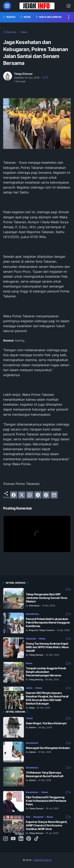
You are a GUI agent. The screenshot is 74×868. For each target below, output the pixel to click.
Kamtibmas (32, 614)
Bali (28, 817)
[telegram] (38, 495)
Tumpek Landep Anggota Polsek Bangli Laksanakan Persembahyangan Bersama (46, 672)
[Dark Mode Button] (68, 6)
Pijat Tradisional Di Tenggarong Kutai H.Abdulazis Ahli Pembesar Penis (46, 801)
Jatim (29, 688)
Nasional (31, 639)
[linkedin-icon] (21, 839)
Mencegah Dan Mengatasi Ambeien (48, 748)
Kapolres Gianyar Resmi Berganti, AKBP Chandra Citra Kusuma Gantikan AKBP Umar (47, 825)
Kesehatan (32, 743)
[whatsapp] (30, 495)
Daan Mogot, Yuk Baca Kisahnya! (46, 723)
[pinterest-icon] (29, 839)
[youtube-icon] (13, 839)
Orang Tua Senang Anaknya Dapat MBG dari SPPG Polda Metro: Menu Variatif (47, 647)
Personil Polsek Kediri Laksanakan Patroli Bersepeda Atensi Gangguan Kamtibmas (48, 622)
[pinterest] (46, 495)
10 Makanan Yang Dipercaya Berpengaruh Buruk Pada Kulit (44, 774)
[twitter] (22, 495)
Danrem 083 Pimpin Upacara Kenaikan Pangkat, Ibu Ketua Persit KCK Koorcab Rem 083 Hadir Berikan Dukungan (47, 698)
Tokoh (29, 718)
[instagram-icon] (6, 839)
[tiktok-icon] (36, 839)
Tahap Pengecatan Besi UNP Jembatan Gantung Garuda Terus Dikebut (47, 598)
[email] (54, 495)
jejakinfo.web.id (43, 860)
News (42, 639)
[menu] (7, 6)
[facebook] (14, 495)
